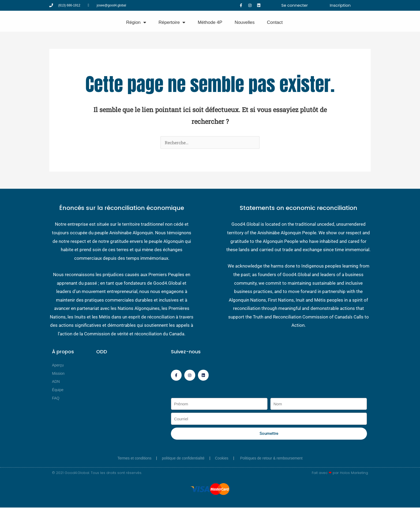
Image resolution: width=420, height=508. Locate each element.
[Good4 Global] (23, 21)
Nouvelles (245, 22)
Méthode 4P (210, 22)
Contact (275, 22)
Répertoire (172, 23)
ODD (102, 352)
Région (136, 23)
